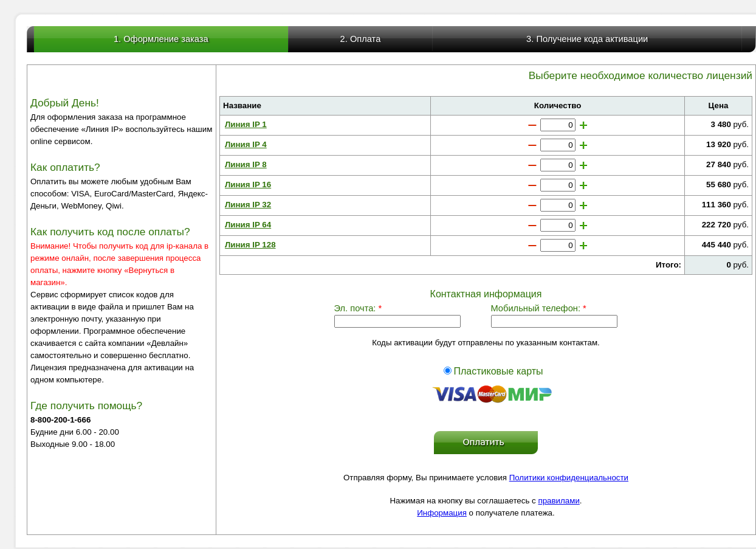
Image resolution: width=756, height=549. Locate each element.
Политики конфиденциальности (569, 478)
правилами (558, 501)
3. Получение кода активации (587, 39)
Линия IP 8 (246, 164)
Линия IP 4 (246, 144)
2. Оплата (361, 39)
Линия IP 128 (250, 245)
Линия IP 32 (248, 205)
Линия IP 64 (248, 225)
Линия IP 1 (246, 124)
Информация (442, 513)
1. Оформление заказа (161, 39)
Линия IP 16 (248, 185)
